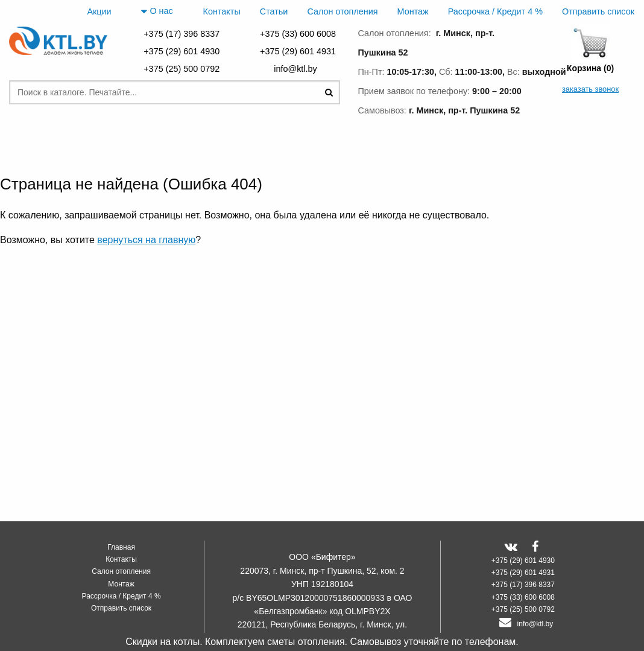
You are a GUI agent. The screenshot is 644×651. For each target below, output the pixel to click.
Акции (99, 11)
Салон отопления (342, 11)
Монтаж (413, 11)
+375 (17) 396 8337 (182, 34)
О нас (157, 11)
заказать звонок (590, 89)
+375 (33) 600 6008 (298, 34)
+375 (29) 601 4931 (298, 51)
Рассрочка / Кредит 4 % (495, 11)
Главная (121, 547)
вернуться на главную (146, 240)
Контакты (222, 11)
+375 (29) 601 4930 (182, 51)
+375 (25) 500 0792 (182, 69)
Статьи (274, 11)
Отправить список (598, 11)
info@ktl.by (298, 69)
